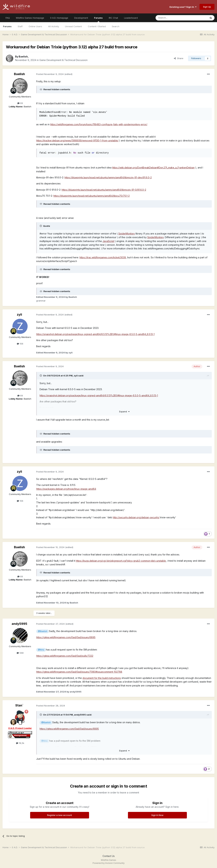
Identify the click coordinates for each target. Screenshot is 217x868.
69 (20, 103)
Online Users (35, 26)
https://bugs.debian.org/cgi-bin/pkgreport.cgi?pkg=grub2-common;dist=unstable (121, 561)
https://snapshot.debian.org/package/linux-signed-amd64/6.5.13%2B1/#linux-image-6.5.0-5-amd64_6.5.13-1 (95, 334)
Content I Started (97, 26)
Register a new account (60, 815)
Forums (98, 19)
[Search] (173, 18)
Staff (20, 26)
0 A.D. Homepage (59, 18)
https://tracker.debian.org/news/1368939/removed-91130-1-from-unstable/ (77, 140)
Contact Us (109, 856)
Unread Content (73, 26)
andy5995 (19, 624)
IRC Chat (113, 18)
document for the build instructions (102, 678)
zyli (19, 314)
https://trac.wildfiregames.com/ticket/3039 (103, 257)
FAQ (8, 18)
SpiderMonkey (127, 234)
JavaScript (108, 241)
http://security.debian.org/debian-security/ (136, 517)
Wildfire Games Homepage (30, 18)
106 (20, 344)
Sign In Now (157, 815)
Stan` (19, 705)
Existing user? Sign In (183, 7)
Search (116, 26)
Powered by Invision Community (109, 863)
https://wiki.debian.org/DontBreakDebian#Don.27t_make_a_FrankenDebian (153, 168)
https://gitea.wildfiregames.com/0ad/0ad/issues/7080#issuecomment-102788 (79, 672)
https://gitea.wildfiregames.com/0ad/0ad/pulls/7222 (65, 656)
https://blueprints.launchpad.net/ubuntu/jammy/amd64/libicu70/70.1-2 (91, 196)
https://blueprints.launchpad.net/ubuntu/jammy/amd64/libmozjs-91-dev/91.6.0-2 (108, 177)
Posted (50, 74)
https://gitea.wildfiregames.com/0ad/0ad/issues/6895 (66, 637)
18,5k (20, 743)
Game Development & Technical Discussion (63, 60)
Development (81, 18)
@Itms (41, 650)
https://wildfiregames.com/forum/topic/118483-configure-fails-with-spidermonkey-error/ (99, 124)
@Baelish (43, 631)
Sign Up (207, 7)
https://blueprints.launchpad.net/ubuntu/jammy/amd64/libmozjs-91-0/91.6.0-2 (104, 190)
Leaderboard (131, 18)
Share (179, 58)
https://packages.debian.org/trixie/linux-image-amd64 (66, 489)
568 (20, 653)
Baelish (23, 57)
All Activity (54, 26)
